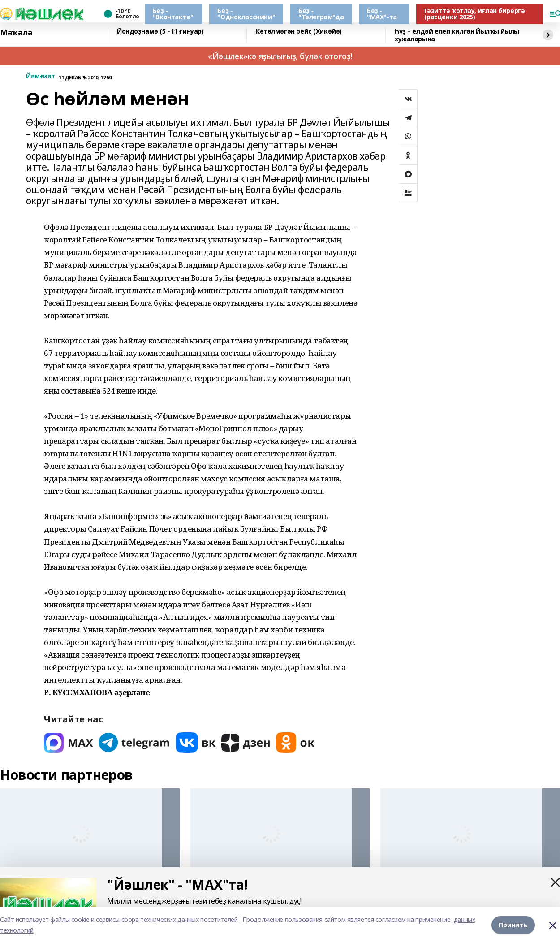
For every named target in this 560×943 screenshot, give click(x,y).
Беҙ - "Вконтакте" (173, 14)
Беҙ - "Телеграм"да (321, 14)
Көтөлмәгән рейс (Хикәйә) (299, 32)
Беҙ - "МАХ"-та (382, 14)
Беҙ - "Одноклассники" (246, 14)
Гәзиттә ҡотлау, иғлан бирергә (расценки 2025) (475, 14)
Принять (513, 925)
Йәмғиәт (41, 76)
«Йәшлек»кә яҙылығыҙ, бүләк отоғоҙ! (280, 56)
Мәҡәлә (16, 33)
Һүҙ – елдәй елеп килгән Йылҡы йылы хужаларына (457, 35)
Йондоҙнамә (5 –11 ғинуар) (160, 32)
